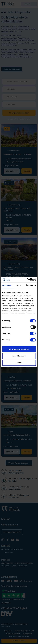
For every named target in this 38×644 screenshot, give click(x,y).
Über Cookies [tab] (31, 285)
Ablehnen (19, 363)
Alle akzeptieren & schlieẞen (19, 349)
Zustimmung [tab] (7, 285)
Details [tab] (19, 285)
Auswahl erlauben (19, 356)
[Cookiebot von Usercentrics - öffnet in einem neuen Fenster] (27, 280)
